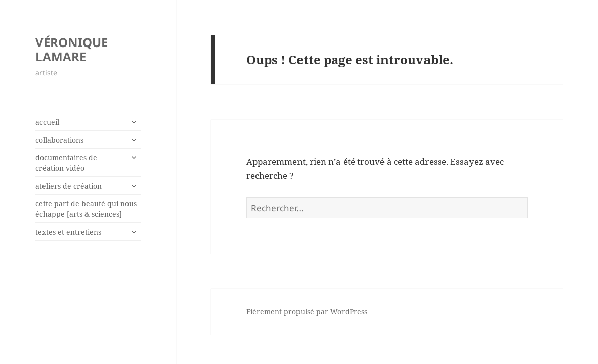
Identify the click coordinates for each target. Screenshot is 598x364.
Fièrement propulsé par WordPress (307, 312)
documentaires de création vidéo (66, 163)
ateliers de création (69, 186)
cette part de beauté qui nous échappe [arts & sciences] (86, 209)
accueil (47, 122)
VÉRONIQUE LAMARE (72, 49)
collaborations (59, 140)
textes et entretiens (68, 232)
